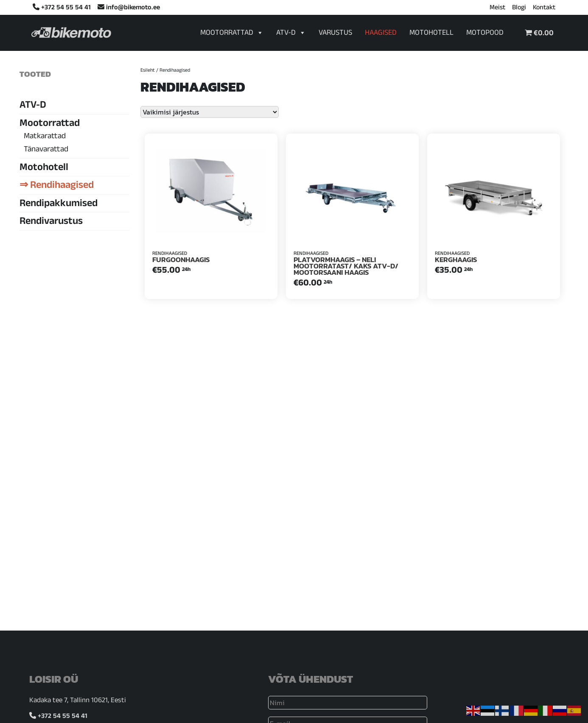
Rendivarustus (51, 222)
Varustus (335, 34)
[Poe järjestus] (210, 112)
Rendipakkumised (59, 204)
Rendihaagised (62, 186)
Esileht (148, 71)
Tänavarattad (46, 150)
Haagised (381, 34)
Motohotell (431, 34)
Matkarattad (45, 137)
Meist (497, 8)
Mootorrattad (232, 33)
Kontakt (544, 8)
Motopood (485, 34)
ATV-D (291, 33)
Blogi (519, 8)
